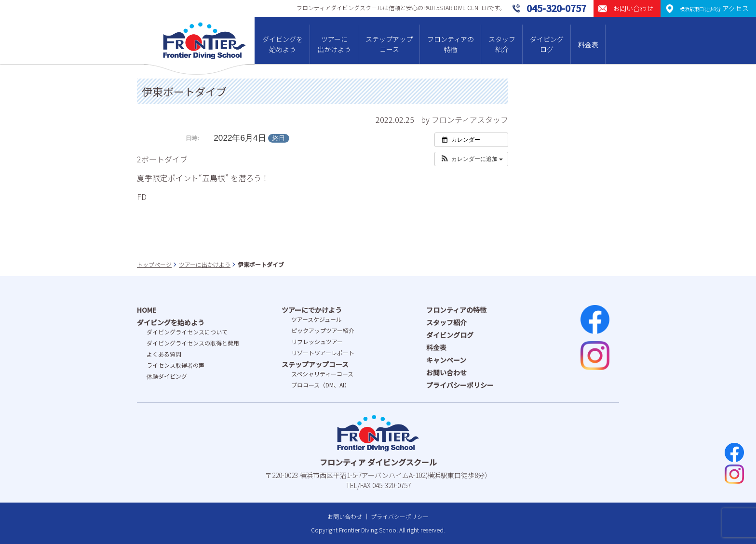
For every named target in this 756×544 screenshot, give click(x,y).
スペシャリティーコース (322, 374)
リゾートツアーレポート (323, 352)
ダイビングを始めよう (283, 44)
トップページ (154, 264)
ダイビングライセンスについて (187, 332)
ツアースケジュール (317, 319)
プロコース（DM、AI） (321, 385)
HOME (147, 310)
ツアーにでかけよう (312, 310)
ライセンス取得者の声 (175, 365)
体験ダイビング (167, 376)
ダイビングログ (547, 44)
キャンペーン (446, 360)
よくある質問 (164, 354)
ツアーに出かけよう (334, 44)
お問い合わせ (446, 372)
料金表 (588, 44)
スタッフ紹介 (502, 44)
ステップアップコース (389, 44)
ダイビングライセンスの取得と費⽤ (193, 343)
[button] (471, 159)
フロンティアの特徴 (451, 44)
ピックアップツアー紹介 (323, 330)
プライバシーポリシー (460, 385)
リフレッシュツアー (317, 341)
